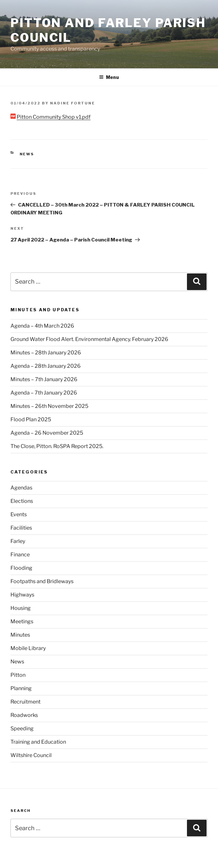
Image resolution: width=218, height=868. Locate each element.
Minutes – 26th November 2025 (49, 406)
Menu (109, 77)
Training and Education (38, 742)
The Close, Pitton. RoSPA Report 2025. (57, 446)
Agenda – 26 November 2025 (47, 433)
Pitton (18, 675)
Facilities (21, 528)
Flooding (21, 568)
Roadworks (24, 715)
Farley (18, 541)
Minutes (20, 635)
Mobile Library (28, 648)
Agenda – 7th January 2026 (44, 393)
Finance (20, 555)
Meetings (22, 621)
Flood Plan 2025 (31, 419)
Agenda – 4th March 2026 (42, 326)
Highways (22, 595)
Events (19, 514)
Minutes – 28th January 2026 (46, 353)
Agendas (21, 488)
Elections (22, 501)
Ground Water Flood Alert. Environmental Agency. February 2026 (89, 339)
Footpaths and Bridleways (42, 581)
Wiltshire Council (31, 755)
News (27, 154)
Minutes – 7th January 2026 (44, 379)
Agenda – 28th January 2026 (46, 366)
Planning (21, 688)
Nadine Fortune (73, 103)
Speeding (22, 728)
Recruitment (25, 702)
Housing (21, 608)
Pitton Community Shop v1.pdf (54, 117)
